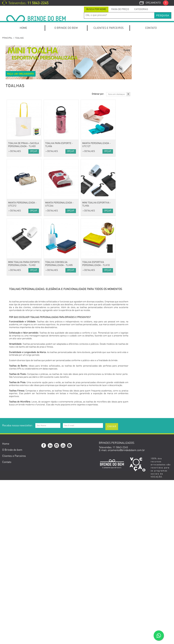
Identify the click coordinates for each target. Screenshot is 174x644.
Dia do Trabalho (17, 462)
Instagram (57, 610)
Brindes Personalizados (22, 439)
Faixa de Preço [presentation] (120, 9)
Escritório (14, 130)
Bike (11, 385)
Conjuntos (14, 121)
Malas (12, 221)
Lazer (12, 398)
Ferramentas (16, 366)
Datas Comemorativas (21, 435)
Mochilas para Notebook (22, 134)
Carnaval (14, 453)
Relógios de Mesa (18, 171)
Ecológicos (14, 417)
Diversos (13, 289)
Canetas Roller (17, 111)
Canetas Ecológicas (19, 93)
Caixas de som (17, 280)
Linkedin (50, 610)
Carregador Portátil (19, 284)
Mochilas (13, 225)
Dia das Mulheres (18, 458)
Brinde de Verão (17, 503)
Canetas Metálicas (19, 102)
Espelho (13, 325)
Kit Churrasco (16, 75)
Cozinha (13, 353)
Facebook (44, 610)
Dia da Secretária (18, 476)
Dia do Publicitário (19, 448)
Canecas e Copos (18, 348)
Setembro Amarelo (19, 489)
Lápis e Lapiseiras (19, 125)
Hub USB (14, 303)
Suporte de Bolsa (18, 335)
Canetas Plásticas (18, 107)
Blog (70, 610)
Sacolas (13, 235)
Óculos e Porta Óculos (21, 271)
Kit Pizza (13, 84)
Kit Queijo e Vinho (18, 80)
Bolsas (12, 216)
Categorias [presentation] (141, 9)
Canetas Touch (17, 116)
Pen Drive (14, 307)
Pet (10, 403)
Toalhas (13, 207)
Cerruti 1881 (16, 426)
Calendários (15, 152)
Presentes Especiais (20, 407)
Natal (12, 499)
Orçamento (157, 3)
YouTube (63, 610)
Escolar (13, 157)
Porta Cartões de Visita (21, 166)
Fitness (13, 389)
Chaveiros (14, 257)
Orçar (73, 151)
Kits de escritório (18, 66)
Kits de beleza (16, 316)
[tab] (96, 9)
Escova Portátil (17, 321)
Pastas (12, 162)
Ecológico (14, 412)
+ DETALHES (54, 151)
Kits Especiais (16, 57)
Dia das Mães (16, 467)
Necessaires (15, 230)
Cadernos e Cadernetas (22, 148)
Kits (11, 48)
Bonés (12, 198)
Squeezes (14, 394)
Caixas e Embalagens (20, 376)
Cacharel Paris (17, 421)
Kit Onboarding (17, 52)
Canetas (13, 89)
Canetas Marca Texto (20, 98)
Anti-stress (15, 248)
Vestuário (14, 194)
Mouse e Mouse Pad (20, 298)
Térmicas (14, 239)
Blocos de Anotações (20, 143)
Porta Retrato (16, 184)
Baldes (12, 344)
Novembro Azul (17, 494)
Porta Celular (16, 180)
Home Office (15, 61)
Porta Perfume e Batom (22, 330)
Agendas (13, 139)
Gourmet (13, 371)
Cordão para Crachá (20, 253)
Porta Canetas (16, 175)
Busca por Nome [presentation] (96, 9)
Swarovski (14, 430)
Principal (7, 38)
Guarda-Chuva (16, 262)
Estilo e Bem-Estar (19, 312)
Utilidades (14, 339)
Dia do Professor (18, 480)
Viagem (13, 212)
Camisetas (14, 202)
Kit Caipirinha (16, 70)
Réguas (13, 189)
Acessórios (15, 243)
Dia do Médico (16, 485)
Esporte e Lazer (17, 380)
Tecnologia (14, 276)
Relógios (13, 266)
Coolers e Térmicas (19, 357)
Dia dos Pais (15, 471)
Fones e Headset (18, 294)
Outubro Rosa (16, 444)
